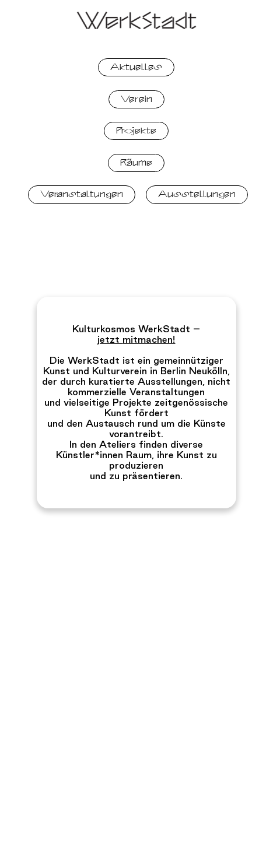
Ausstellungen (197, 194)
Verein (136, 99)
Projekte (136, 131)
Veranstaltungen (82, 194)
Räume (136, 163)
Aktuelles (136, 67)
